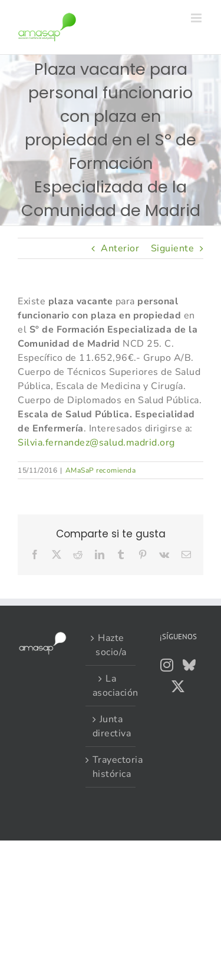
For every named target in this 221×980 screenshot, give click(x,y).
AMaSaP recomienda (101, 470)
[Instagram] (167, 665)
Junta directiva (111, 726)
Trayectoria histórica (111, 767)
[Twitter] (178, 686)
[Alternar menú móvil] (197, 18)
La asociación (111, 686)
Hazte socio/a (111, 645)
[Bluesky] (189, 665)
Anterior (120, 248)
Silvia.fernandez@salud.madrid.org (96, 443)
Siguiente (173, 248)
